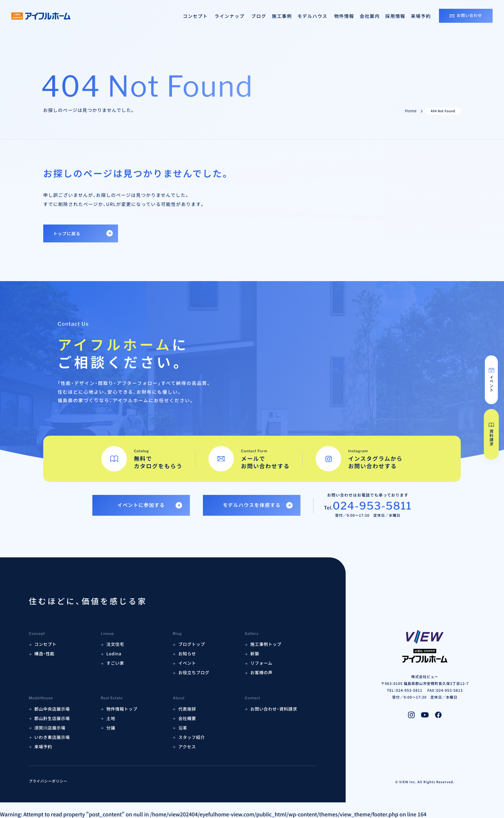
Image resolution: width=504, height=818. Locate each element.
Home (411, 111)
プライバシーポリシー (48, 781)
